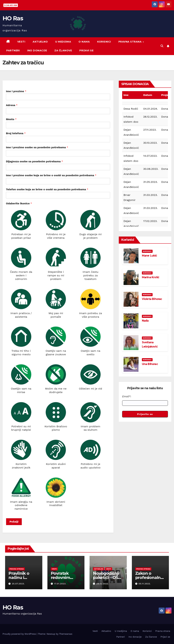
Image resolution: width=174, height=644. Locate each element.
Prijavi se (86, 50)
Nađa (145, 321)
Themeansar (66, 634)
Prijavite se (145, 414)
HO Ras (13, 18)
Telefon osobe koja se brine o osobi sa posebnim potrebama (47, 189)
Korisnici (104, 42)
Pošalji (14, 522)
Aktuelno (40, 42)
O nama (84, 42)
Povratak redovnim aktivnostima (64, 577)
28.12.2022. (103, 584)
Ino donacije (37, 50)
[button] (162, 46)
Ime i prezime (16, 91)
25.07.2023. (18, 584)
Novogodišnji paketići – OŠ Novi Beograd (106, 577)
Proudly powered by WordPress (20, 634)
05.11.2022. (145, 584)
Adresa (12, 105)
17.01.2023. (60, 584)
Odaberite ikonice (19, 203)
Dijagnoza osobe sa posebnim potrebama (34, 161)
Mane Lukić (149, 256)
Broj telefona (16, 133)
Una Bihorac (150, 364)
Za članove (63, 50)
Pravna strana (130, 42)
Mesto (11, 119)
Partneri (13, 50)
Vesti (21, 42)
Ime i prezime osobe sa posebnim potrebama (37, 147)
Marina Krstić (151, 277)
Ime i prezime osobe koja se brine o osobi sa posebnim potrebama (51, 175)
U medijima (63, 42)
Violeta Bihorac (152, 299)
